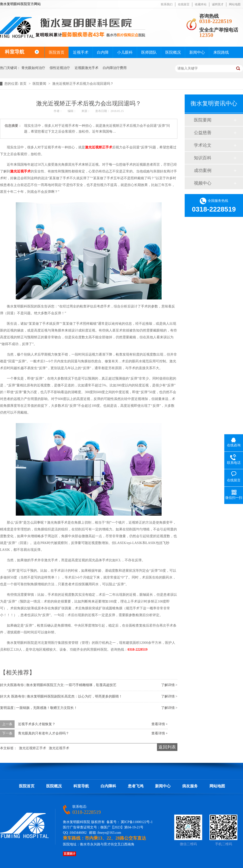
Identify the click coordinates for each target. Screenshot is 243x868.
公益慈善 (203, 133)
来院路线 (221, 52)
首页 (24, 84)
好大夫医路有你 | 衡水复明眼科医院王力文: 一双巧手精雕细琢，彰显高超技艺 (58, 685)
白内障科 (108, 786)
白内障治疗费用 (115, 68)
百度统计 (69, 854)
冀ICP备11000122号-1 (137, 822)
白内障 (103, 52)
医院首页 (57, 52)
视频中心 (203, 183)
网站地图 (235, 4)
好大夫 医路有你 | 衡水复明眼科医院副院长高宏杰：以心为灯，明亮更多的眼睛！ (61, 696)
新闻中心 (197, 52)
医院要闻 (40, 84)
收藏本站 (201, 4)
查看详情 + (160, 724)
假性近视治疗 (60, 68)
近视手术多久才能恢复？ (37, 724)
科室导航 (81, 786)
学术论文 (203, 145)
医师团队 (149, 52)
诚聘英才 (218, 4)
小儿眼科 (125, 52)
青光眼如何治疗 (33, 68)
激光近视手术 (20, 171)
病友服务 (190, 786)
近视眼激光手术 (87, 68)
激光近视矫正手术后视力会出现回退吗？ (83, 84)
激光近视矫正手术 (99, 147)
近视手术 (81, 52)
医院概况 (173, 52)
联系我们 (167, 4)
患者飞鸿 (136, 786)
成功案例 (203, 170)
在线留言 (184, 4)
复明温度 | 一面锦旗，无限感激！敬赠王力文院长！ (39, 708)
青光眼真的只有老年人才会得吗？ (43, 733)
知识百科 (203, 158)
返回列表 (167, 747)
